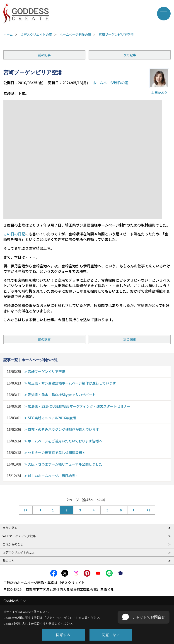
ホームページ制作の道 (110, 83)
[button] (144, 617)
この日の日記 (14, 234)
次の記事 (130, 55)
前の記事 (44, 55)
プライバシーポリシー (61, 618)
